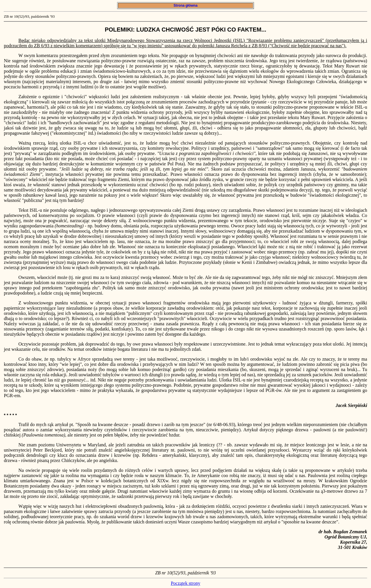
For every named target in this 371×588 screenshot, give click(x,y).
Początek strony (185, 583)
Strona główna (185, 6)
